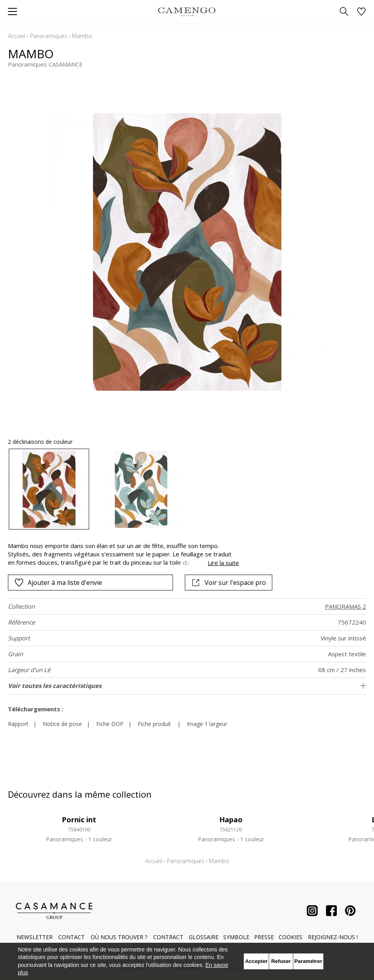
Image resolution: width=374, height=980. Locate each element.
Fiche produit (154, 724)
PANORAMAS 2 (346, 606)
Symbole (236, 937)
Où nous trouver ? (119, 937)
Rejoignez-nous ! (333, 937)
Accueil (17, 36)
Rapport (18, 724)
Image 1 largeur (207, 724)
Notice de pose (62, 724)
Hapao (231, 820)
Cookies (290, 937)
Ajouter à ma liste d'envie (58, 583)
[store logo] (187, 12)
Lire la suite (223, 563)
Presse (264, 937)
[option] (49, 489)
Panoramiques (49, 36)
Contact (71, 937)
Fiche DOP (110, 724)
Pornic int (79, 820)
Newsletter (35, 937)
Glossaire (204, 937)
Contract (168, 937)
